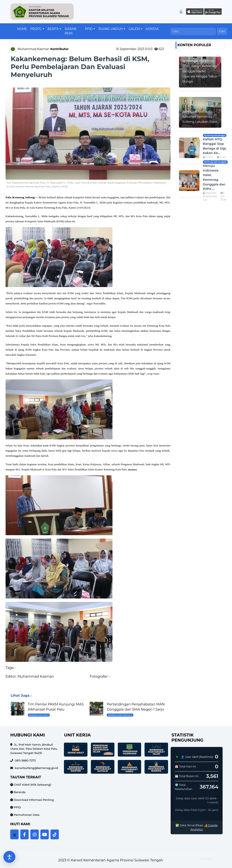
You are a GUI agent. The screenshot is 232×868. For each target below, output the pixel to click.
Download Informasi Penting (33, 800)
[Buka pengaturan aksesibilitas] (9, 857)
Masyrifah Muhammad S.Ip (210, 196)
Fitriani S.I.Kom (208, 159)
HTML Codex (206, 859)
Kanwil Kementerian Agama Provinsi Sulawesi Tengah (117, 860)
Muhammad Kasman (43, 49)
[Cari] (193, 31)
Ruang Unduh (111, 29)
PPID (89, 29)
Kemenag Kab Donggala (120, 715)
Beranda (19, 792)
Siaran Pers (70, 31)
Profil (36, 29)
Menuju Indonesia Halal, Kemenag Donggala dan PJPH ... (214, 177)
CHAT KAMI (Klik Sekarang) (32, 785)
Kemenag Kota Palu (39, 715)
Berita (53, 29)
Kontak (152, 29)
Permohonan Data (26, 815)
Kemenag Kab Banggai (215, 135)
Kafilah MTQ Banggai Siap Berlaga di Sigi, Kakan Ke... (215, 146)
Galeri (134, 29)
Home (22, 29)
